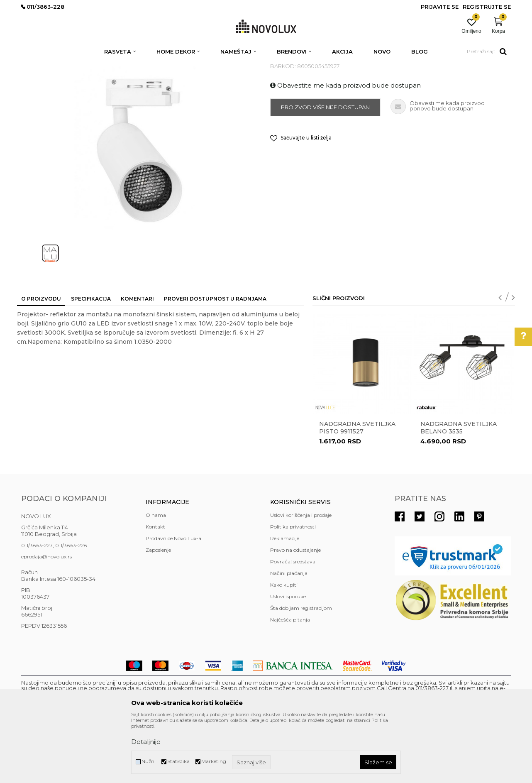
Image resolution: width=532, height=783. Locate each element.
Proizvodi (66, 65)
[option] (363, 450)
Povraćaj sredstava (293, 622)
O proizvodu (41, 359)
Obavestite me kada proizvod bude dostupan (345, 146)
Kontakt (155, 587)
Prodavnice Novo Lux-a (173, 598)
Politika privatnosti (293, 587)
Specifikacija (91, 359)
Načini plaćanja (289, 633)
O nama (156, 575)
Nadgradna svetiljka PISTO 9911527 (357, 488)
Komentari (137, 359)
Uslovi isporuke (288, 657)
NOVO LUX (35, 65)
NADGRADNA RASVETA (239, 65)
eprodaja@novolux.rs (46, 617)
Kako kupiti (284, 645)
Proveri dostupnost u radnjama (215, 359)
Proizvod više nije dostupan (325, 167)
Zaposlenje (158, 610)
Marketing (214, 761)
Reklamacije (285, 598)
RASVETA (95, 65)
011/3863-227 (37, 606)
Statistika (178, 761)
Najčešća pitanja (290, 680)
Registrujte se (487, 7)
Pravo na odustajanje (295, 610)
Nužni (149, 761)
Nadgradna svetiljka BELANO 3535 (459, 488)
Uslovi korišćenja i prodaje (301, 575)
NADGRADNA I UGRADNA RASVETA (158, 65)
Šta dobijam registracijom (301, 668)
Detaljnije (146, 742)
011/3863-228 (71, 606)
